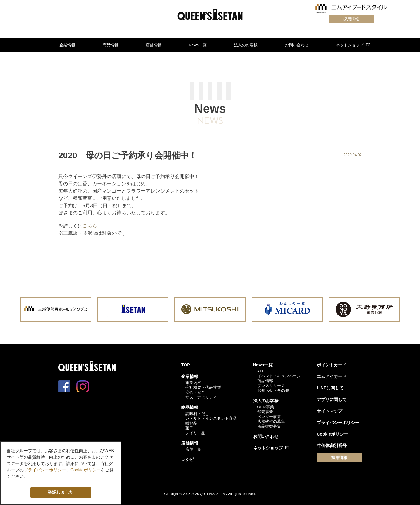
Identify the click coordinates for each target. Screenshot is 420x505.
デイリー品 (195, 433)
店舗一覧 (193, 449)
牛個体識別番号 (332, 446)
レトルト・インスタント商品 (211, 418)
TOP (186, 365)
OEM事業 (266, 407)
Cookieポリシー (332, 434)
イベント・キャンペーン (279, 376)
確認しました (61, 492)
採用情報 (351, 19)
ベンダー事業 (269, 417)
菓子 (189, 428)
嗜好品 (191, 423)
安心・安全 (195, 392)
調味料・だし (197, 414)
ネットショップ (350, 45)
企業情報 (67, 45)
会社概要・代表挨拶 (203, 387)
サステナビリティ (201, 397)
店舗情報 (154, 45)
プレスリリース (271, 386)
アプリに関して (332, 399)
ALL (261, 371)
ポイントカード (332, 365)
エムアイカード (332, 376)
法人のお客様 (246, 45)
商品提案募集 (269, 426)
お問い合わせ (297, 45)
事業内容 (193, 383)
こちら (90, 226)
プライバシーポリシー (338, 423)
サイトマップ (330, 411)
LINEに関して (330, 388)
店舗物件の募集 (271, 421)
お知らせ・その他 (273, 391)
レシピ (188, 460)
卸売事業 (265, 412)
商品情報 (110, 45)
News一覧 (198, 45)
